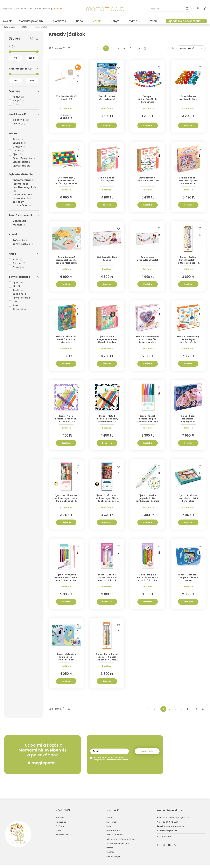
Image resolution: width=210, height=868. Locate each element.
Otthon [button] (153, 21)
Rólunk (110, 821)
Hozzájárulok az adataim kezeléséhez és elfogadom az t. (111, 762)
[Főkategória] (10, 30)
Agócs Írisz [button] (20, 243)
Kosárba (66, 128)
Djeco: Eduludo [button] (23, 165)
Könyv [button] (115, 21)
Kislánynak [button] (21, 123)
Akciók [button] (16, 289)
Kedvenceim (62, 838)
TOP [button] (15, 304)
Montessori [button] (21, 224)
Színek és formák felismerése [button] (23, 199)
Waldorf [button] (19, 228)
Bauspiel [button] (19, 146)
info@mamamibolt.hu (174, 829)
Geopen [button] (19, 266)
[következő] (139, 51)
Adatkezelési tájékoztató (118, 846)
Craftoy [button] (19, 150)
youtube (169, 848)
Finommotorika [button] (24, 183)
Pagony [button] (19, 270)
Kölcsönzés (112, 825)
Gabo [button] (17, 262)
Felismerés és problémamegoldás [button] (24, 190)
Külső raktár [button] (20, 312)
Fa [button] (16, 107)
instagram (164, 848)
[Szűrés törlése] (37, 41)
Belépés (60, 821)
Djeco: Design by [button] (25, 161)
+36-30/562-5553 (170, 825)
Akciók (7, 21)
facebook (158, 848)
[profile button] (198, 9)
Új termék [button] (18, 285)
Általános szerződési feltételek (121, 842)
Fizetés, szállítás (24, 9)
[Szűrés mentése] (32, 41)
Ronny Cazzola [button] (23, 247)
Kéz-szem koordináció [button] (22, 207)
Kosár (59, 834)
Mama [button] (133, 21)
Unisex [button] (19, 127)
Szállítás (110, 855)
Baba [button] (80, 21)
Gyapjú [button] (19, 103)
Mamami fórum (114, 834)
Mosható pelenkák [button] (31, 21)
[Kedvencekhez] (78, 79)
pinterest (175, 848)
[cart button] (206, 9)
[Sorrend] (191, 51)
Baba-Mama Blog (43, 9)
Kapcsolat (8, 9)
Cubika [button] (19, 153)
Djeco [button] (18, 157)
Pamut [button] (18, 100)
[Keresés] (170, 9)
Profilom (60, 829)
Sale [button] (15, 308)
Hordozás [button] (60, 21)
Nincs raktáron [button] (21, 301)
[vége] (32, 61)
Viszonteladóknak (115, 838)
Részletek (66, 446)
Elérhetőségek (113, 859)
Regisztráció (62, 825)
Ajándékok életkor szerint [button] (185, 21)
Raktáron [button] (18, 293)
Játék (24, 30)
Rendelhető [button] (19, 297)
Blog (109, 829)
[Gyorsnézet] (78, 86)
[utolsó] (145, 51)
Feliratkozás (147, 754)
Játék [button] (97, 21)
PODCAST (59, 9)
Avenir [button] (18, 142)
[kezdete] (16, 61)
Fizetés (110, 851)
